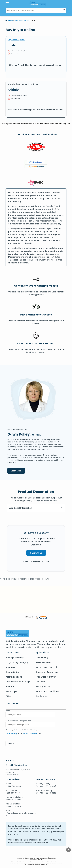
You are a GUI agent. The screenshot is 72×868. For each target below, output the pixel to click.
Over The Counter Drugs (18, 682)
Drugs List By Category (17, 662)
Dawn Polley (42, 658)
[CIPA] (36, 147)
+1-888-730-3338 (13, 786)
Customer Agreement (47, 672)
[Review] (36, 164)
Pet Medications (14, 677)
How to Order (12, 672)
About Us (10, 667)
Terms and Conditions (47, 691)
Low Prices (41, 682)
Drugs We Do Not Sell (22, 20)
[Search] (64, 11)
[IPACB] (36, 182)
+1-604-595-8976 (13, 806)
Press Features (43, 662)
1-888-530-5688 (13, 793)
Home (11, 20)
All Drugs (10, 687)
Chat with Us (36, 553)
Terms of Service (30, 733)
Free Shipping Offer (46, 677)
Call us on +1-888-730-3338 (36, 561)
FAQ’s (8, 696)
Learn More (18, 471)
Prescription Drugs (15, 658)
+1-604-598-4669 (13, 800)
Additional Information (36, 508)
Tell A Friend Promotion (48, 667)
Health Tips (11, 691)
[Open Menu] (7, 4)
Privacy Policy (43, 687)
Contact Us (42, 696)
